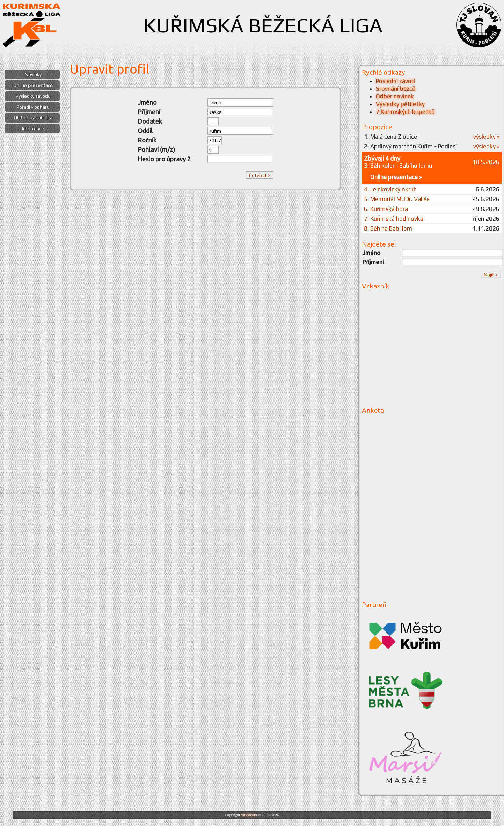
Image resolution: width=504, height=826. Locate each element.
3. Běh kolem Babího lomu (398, 166)
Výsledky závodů (33, 96)
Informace (33, 129)
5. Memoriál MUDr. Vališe (397, 199)
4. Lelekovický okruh (390, 189)
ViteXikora (249, 815)
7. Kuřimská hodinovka (394, 219)
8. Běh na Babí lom (388, 228)
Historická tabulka (33, 118)
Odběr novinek (395, 96)
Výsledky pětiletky (400, 104)
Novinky (33, 74)
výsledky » (486, 137)
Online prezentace (33, 85)
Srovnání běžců (396, 89)
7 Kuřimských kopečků (405, 112)
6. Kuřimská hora (386, 209)
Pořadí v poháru (33, 107)
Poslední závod (395, 81)
